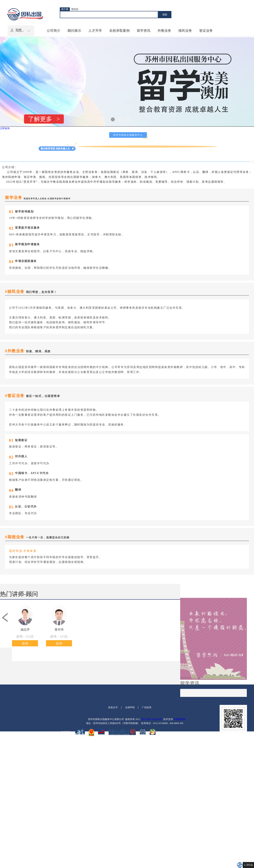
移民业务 (185, 31)
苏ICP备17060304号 (152, 719)
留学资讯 (144, 31)
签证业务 (206, 31)
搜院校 (75, 9)
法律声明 (130, 707)
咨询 (25, 643)
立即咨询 (5, 128)
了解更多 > (44, 119)
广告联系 (147, 707)
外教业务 (164, 31)
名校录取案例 (119, 31)
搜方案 (65, 9)
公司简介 (54, 31)
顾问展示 (74, 31)
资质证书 (113, 707)
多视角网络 (179, 719)
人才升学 (95, 31)
